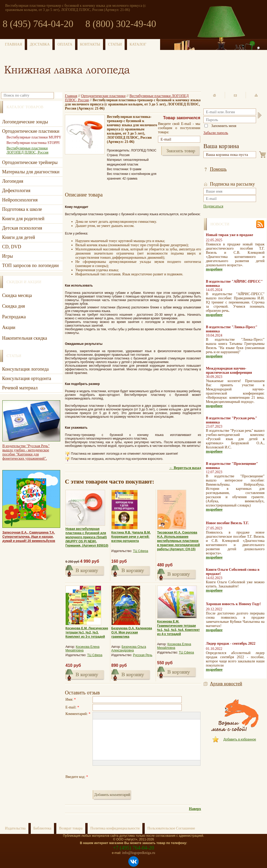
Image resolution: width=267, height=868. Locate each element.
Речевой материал (20, 388)
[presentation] (132, 777)
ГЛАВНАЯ (14, 44)
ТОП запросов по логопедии (30, 265)
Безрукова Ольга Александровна (129, 649)
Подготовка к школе (22, 209)
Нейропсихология (20, 200)
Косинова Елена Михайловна (82, 649)
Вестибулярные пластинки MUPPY (34, 137)
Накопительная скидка (25, 338)
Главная (71, 96)
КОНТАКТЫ (90, 44)
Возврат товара (71, 828)
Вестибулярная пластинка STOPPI (33, 143)
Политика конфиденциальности (115, 828)
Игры (7, 256)
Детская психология (22, 228)
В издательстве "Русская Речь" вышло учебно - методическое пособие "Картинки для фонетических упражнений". (26, 452)
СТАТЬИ (115, 44)
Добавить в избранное (240, 739)
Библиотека (42, 828)
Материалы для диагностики (31, 172)
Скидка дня (14, 306)
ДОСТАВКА (40, 44)
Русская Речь (143, 655)
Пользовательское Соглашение (171, 828)
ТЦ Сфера (141, 551)
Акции (9, 327)
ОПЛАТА (65, 44)
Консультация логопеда (25, 369)
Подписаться (213, 206)
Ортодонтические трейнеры (30, 162)
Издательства (15, 828)
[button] (96, 716)
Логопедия (13, 181)
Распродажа (14, 317)
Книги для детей (19, 237)
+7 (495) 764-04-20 (133, 848)
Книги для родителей (23, 219)
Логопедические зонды (25, 122)
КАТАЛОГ (138, 44)
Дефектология (16, 191)
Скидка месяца (17, 295)
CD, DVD (12, 247)
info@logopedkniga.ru (139, 853)
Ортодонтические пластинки (103, 96)
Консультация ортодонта (27, 378)
